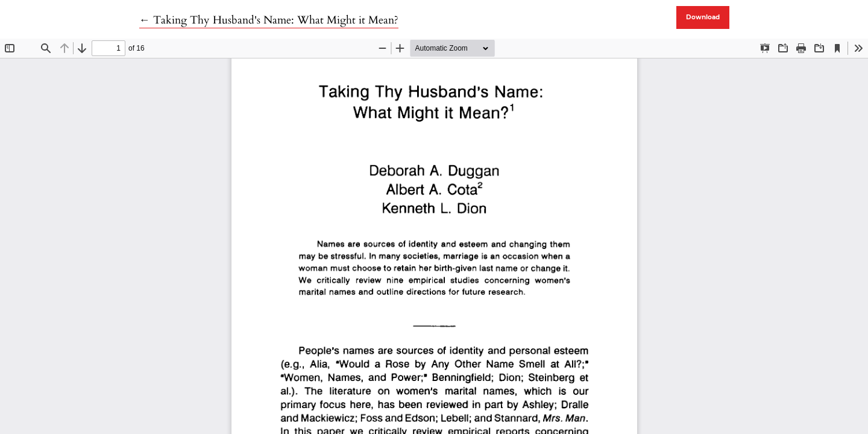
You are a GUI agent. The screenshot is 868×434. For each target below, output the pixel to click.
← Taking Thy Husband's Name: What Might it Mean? (269, 20)
